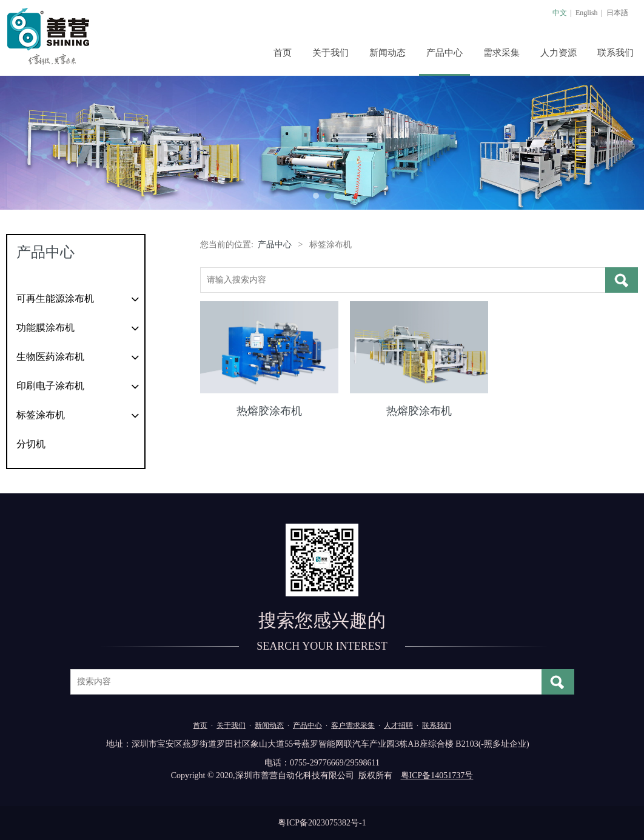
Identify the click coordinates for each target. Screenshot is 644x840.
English (587, 13)
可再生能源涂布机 (55, 298)
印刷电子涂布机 (50, 386)
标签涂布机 (41, 415)
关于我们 (330, 53)
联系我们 (615, 53)
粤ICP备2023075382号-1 (322, 823)
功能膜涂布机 (45, 328)
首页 (283, 53)
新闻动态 (387, 53)
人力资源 (558, 53)
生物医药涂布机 (50, 357)
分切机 (31, 444)
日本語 (617, 13)
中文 (560, 13)
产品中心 (444, 53)
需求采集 (501, 53)
